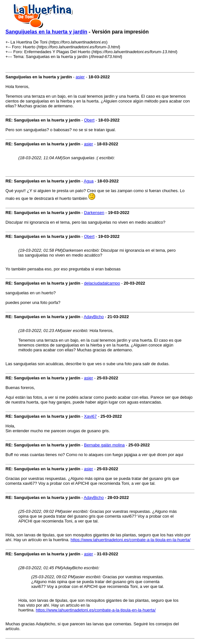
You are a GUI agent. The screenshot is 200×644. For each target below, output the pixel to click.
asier (80, 77)
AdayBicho (94, 317)
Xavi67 (90, 416)
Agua (89, 181)
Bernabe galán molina (104, 445)
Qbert (89, 120)
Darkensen (94, 213)
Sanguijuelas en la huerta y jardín (46, 32)
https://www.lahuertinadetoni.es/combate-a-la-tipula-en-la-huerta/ (130, 540)
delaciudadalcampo (102, 283)
